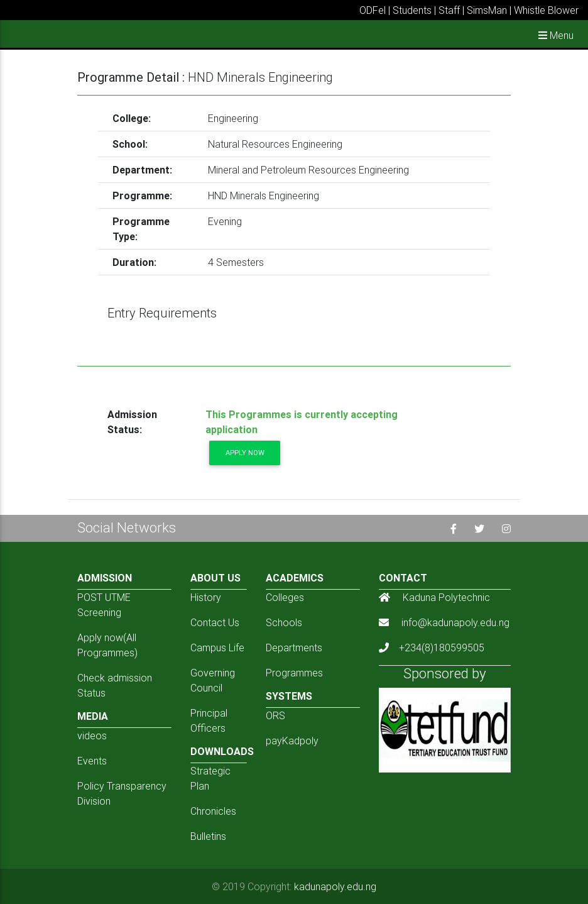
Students (412, 10)
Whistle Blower (546, 10)
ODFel (373, 10)
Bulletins (208, 836)
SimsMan (487, 10)
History (206, 597)
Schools (284, 622)
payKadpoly (292, 741)
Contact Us (215, 622)
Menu (556, 35)
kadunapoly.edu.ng (335, 886)
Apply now (245, 453)
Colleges (285, 597)
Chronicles (213, 811)
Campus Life (217, 648)
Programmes (294, 673)
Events (92, 761)
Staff (449, 10)
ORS (275, 715)
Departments (294, 648)
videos (92, 736)
